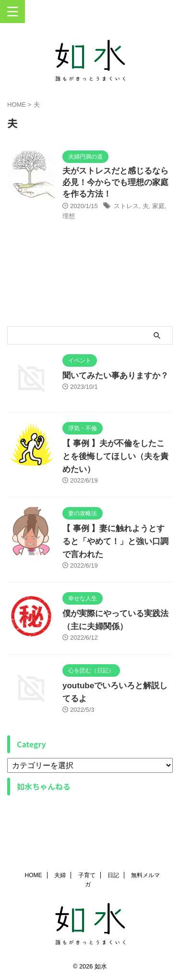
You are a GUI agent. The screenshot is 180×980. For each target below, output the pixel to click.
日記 (113, 875)
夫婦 (60, 875)
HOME (34, 875)
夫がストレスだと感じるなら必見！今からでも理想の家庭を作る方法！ (115, 182)
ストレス (126, 206)
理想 (69, 216)
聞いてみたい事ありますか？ (115, 376)
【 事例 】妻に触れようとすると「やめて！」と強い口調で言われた (115, 541)
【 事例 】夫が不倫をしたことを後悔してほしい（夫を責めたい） (115, 456)
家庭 (158, 206)
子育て (87, 875)
